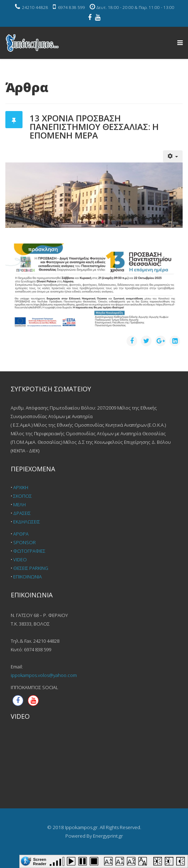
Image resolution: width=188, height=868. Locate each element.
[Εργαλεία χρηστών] (173, 156)
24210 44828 (35, 7)
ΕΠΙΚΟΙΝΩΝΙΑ (28, 577)
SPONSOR (24, 542)
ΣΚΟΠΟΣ (23, 496)
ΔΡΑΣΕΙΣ (22, 513)
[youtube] (98, 18)
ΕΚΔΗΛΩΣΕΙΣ (27, 522)
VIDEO (20, 560)
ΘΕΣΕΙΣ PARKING (31, 568)
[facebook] (90, 18)
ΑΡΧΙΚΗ (21, 487)
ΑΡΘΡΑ (21, 534)
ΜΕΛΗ (19, 505)
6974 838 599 (71, 7)
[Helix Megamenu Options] (180, 42)
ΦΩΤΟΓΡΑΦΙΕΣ (29, 551)
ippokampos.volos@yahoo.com (44, 675)
